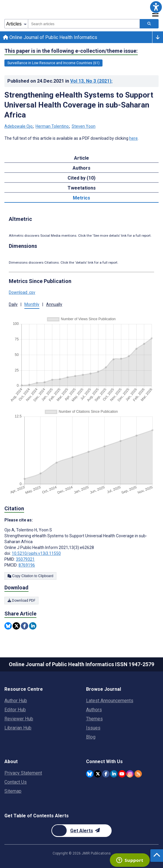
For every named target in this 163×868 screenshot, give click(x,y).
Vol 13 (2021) (91, 81)
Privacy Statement (23, 773)
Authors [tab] (81, 168)
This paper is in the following (71, 51)
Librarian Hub (18, 728)
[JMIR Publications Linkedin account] (114, 774)
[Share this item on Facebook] (25, 626)
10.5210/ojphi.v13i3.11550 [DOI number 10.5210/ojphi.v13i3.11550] (36, 553)
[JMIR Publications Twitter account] (98, 774)
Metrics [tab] (81, 198)
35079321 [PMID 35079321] (25, 559)
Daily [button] (13, 304)
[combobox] (84, 24)
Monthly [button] (32, 304)
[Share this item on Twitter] (16, 626)
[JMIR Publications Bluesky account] (90, 774)
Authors (94, 710)
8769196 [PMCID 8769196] (27, 565)
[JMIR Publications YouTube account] (122, 774)
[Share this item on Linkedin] (33, 626)
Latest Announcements (110, 701)
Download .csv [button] (22, 292)
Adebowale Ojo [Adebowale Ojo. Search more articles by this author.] (19, 126)
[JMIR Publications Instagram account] (130, 774)
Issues (93, 728)
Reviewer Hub (19, 719)
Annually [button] (54, 304)
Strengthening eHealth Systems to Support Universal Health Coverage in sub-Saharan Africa (79, 105)
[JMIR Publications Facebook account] (106, 774)
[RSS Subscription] (138, 774)
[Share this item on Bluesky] (8, 626)
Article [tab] (81, 158)
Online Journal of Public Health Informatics (50, 37)
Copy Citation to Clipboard (30, 576)
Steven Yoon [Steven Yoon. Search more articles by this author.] (84, 126)
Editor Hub (15, 710)
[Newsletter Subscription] (81, 831)
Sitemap (13, 791)
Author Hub (16, 701)
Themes (94, 719)
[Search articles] (149, 24)
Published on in (60, 81)
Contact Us (16, 782)
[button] (156, 7)
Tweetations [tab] (82, 188)
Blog (91, 737)
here (133, 138)
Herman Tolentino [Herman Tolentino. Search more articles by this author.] (53, 126)
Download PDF (21, 601)
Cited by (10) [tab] (81, 178)
